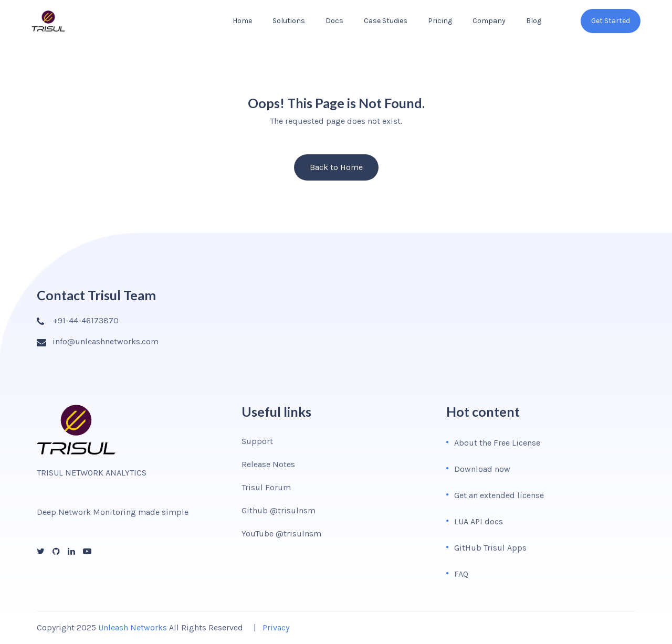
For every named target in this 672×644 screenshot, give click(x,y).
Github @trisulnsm (279, 510)
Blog (534, 21)
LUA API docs (479, 521)
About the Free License (497, 443)
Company (489, 21)
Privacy (276, 627)
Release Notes (268, 464)
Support (257, 441)
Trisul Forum (266, 487)
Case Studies (386, 21)
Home (242, 21)
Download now (482, 469)
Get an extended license (499, 495)
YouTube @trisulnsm (281, 534)
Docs (334, 21)
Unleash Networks (133, 627)
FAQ (461, 574)
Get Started (611, 21)
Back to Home (336, 167)
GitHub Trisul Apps (490, 548)
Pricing (440, 21)
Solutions (289, 21)
